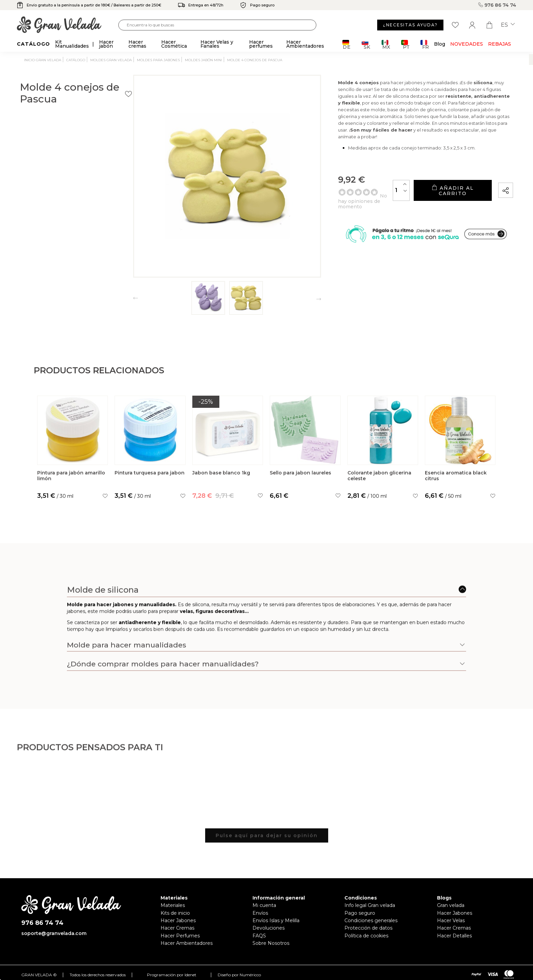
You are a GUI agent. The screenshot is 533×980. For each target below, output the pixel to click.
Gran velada (451, 905)
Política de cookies (366, 936)
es (508, 25)
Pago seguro (360, 913)
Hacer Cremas (177, 928)
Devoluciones (269, 928)
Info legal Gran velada (370, 905)
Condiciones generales (371, 920)
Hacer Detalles (454, 936)
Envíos (260, 913)
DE (347, 44)
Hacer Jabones (178, 920)
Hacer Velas (451, 920)
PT (405, 44)
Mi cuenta (264, 905)
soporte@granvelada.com (54, 933)
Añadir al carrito (435, 200)
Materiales (173, 905)
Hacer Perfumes (180, 936)
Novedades (467, 44)
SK (366, 44)
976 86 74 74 (497, 5)
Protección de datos (368, 928)
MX (386, 44)
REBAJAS (500, 44)
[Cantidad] (365, 199)
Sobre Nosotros (271, 943)
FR (425, 44)
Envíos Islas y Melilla (276, 920)
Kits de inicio (175, 913)
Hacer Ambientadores (187, 943)
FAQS (259, 936)
